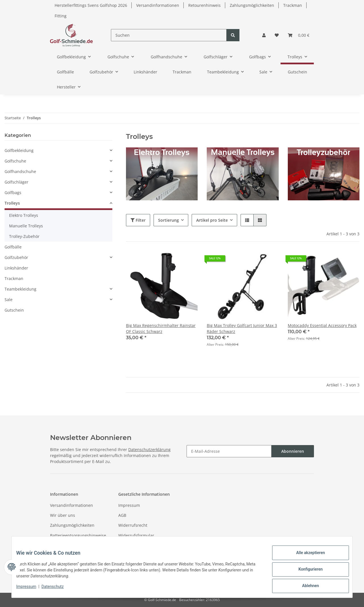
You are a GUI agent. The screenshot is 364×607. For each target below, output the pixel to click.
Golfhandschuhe (20, 171)
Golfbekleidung (19, 150)
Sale (9, 300)
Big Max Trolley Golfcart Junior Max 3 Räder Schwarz (242, 328)
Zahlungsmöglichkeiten (252, 5)
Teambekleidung (20, 289)
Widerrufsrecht (133, 525)
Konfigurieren (306, 572)
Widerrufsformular (136, 535)
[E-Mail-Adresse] (229, 451)
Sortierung (168, 220)
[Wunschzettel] (277, 35)
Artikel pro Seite (212, 220)
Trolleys (12, 203)
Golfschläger (16, 182)
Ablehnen (306, 587)
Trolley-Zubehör (24, 236)
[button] (264, 35)
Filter (138, 220)
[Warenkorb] (299, 35)
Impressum (129, 505)
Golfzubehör (16, 257)
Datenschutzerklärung (149, 449)
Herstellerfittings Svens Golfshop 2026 (91, 5)
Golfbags (13, 193)
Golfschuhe (15, 161)
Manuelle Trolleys (26, 226)
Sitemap (58, 545)
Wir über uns (63, 515)
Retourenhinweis (204, 5)
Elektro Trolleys (24, 215)
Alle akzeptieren (306, 557)
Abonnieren (293, 451)
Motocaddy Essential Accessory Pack (322, 325)
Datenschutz (130, 545)
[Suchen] (169, 35)
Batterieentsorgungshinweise (78, 535)
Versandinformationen (158, 5)
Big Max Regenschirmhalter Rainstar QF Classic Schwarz (161, 328)
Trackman (293, 5)
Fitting (61, 16)
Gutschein (14, 310)
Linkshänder (16, 268)
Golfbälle (13, 247)
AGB (122, 515)
